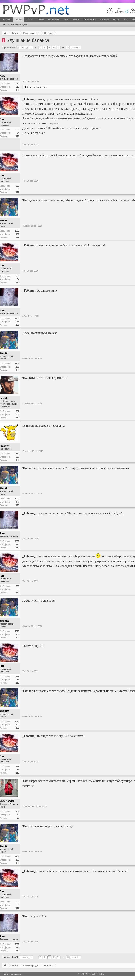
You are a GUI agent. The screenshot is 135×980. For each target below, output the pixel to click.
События (104, 19)
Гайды (41, 19)
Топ (126, 19)
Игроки (30, 19)
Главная (7, 19)
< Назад (24, 47)
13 (67, 47)
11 (58, 47)
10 (54, 47)
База (66, 19)
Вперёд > (76, 47)
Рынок (76, 19)
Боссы (116, 19)
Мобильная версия (12, 974)
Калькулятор (89, 19)
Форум (19, 20)
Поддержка (54, 19)
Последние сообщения (16, 24)
